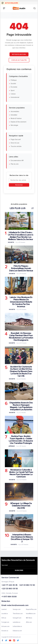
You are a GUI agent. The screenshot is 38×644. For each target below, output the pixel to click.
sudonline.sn (17, 622)
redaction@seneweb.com (18, 605)
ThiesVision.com (18, 614)
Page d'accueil (16, 139)
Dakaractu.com (17, 631)
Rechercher (19, 185)
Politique (14, 80)
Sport (13, 90)
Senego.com (17, 609)
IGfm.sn (4, 618)
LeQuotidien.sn (17, 626)
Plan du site (15, 164)
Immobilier (14, 115)
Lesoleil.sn (5, 614)
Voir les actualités (19, 60)
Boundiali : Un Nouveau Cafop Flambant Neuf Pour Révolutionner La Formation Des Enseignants (21, 337)
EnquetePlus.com (31, 609)
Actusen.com (5, 626)
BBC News (29, 618)
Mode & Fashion (16, 118)
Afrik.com (29, 622)
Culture (13, 94)
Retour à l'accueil (19, 54)
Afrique (12, 446)
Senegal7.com (17, 618)
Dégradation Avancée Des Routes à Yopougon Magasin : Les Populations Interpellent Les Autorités (21, 406)
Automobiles (15, 112)
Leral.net (4, 609)
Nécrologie (14, 125)
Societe (11, 242)
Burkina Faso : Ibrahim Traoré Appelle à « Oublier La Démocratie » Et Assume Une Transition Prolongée (21, 440)
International (15, 97)
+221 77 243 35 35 (9, 585)
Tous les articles (16, 146)
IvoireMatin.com (31, 614)
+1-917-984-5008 (9, 597)
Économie (14, 87)
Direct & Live (15, 143)
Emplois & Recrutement (19, 122)
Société (13, 84)
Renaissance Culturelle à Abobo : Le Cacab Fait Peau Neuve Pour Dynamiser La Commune (21, 473)
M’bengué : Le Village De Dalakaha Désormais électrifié (21, 506)
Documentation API (17, 161)
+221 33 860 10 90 (27, 585)
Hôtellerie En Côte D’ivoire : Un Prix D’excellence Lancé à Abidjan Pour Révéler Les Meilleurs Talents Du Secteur (21, 236)
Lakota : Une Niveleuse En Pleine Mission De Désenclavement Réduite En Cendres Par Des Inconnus (21, 302)
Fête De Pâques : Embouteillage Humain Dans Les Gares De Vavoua (21, 268)
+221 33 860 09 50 (10, 589)
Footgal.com (5, 622)
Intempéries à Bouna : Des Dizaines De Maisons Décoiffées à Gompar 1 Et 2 (22, 538)
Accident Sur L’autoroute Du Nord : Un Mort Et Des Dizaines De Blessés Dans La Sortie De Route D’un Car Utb (21, 371)
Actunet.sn (5, 631)
